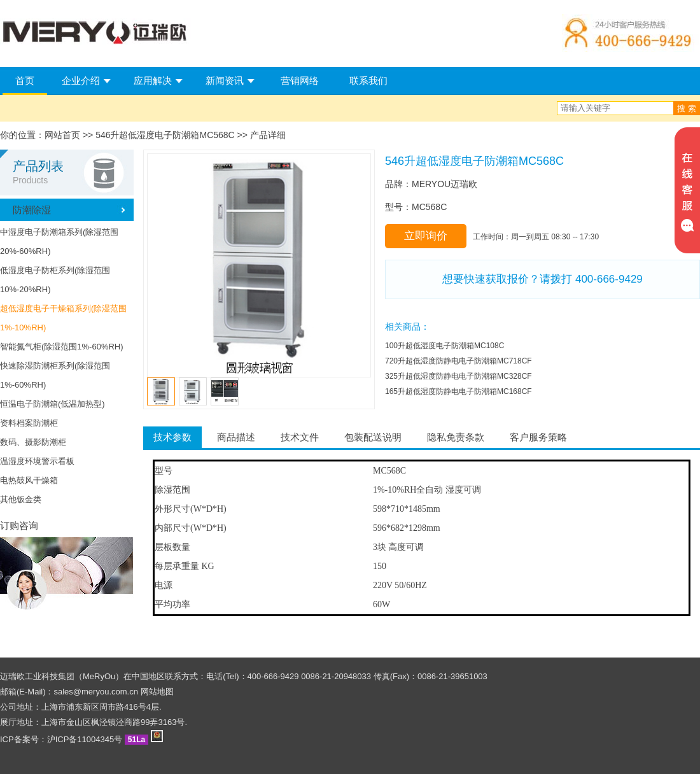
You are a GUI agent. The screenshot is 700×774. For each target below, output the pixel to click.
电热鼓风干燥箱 (29, 480)
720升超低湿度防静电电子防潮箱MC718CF (458, 361)
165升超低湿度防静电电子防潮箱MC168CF (458, 391)
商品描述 (236, 437)
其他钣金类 (21, 499)
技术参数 (172, 437)
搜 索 (687, 109)
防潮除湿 (32, 210)
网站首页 (62, 135)
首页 (25, 81)
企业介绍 (81, 81)
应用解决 (153, 81)
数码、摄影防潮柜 (33, 442)
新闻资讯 (225, 81)
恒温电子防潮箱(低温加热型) (52, 404)
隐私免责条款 (456, 437)
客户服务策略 (538, 437)
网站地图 (157, 692)
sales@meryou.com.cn (96, 692)
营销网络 (300, 81)
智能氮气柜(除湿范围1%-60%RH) (62, 347)
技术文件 (300, 437)
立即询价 (426, 236)
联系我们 (368, 81)
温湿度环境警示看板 (37, 461)
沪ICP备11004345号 (85, 739)
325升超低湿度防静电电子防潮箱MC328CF (458, 376)
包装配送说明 (373, 437)
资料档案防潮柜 (29, 423)
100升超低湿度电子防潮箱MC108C (444, 346)
